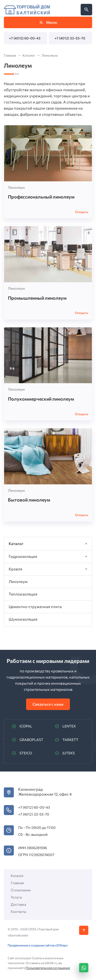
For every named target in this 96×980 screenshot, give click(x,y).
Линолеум (16, 187)
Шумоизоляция (23, 619)
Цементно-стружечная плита (35, 607)
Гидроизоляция (23, 556)
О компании (21, 890)
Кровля (15, 569)
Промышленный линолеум (37, 298)
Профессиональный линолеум (41, 197)
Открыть (82, 212)
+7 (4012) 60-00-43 (25, 38)
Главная (17, 883)
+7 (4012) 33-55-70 (70, 38)
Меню (48, 22)
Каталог (17, 876)
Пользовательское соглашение (48, 968)
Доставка (18, 904)
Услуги (16, 897)
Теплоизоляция (23, 594)
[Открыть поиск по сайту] (86, 10)
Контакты (19, 911)
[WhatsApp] (84, 968)
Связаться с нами (48, 704)
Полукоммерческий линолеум (41, 399)
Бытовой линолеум (29, 500)
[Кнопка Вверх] (84, 930)
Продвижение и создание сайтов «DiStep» (38, 945)
